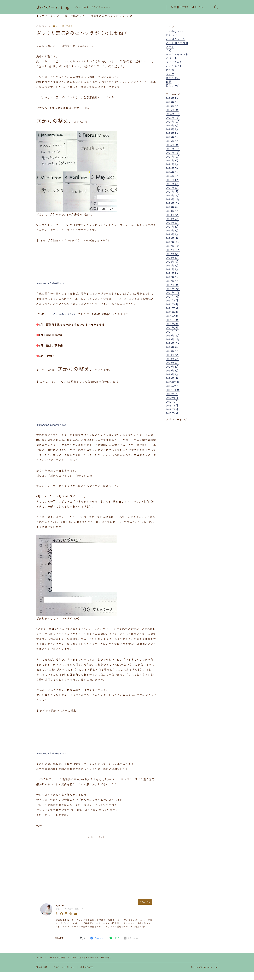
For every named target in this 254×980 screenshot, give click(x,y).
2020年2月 (172, 374)
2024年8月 (172, 164)
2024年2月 (172, 188)
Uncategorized (175, 31)
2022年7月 (172, 261)
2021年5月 (172, 316)
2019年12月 (173, 382)
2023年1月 (172, 238)
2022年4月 (172, 273)
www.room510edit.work (51, 283)
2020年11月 (173, 339)
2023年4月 (172, 226)
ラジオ (170, 74)
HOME (40, 957)
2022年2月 (172, 281)
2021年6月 (172, 312)
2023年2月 (172, 234)
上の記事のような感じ (64, 314)
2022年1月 (172, 285)
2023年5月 (172, 223)
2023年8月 (172, 211)
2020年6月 (172, 359)
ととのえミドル (176, 39)
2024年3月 (172, 184)
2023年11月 (173, 199)
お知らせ (171, 35)
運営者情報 (42, 967)
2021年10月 (173, 296)
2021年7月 (172, 308)
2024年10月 (173, 156)
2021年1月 (172, 331)
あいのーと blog (53, 7)
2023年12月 (173, 195)
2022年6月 (172, 265)
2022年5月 (172, 269)
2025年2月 (172, 141)
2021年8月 (172, 304)
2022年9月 (172, 254)
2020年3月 (172, 370)
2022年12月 (173, 242)
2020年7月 (172, 355)
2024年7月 (172, 168)
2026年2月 (172, 106)
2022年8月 (172, 258)
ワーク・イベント (177, 54)
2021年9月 (172, 300)
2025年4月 (172, 133)
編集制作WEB (87, 967)
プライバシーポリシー (64, 967)
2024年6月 (172, 172)
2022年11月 (173, 246)
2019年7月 (172, 401)
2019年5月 (172, 409)
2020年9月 (172, 347)
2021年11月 (173, 293)
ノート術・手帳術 (63, 26)
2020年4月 (172, 366)
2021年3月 (172, 324)
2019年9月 (172, 394)
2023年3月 (172, 230)
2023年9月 (172, 207)
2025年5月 (172, 129)
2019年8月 (172, 398)
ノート (170, 47)
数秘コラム (173, 78)
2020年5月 (172, 363)
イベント (171, 58)
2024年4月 (172, 180)
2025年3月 (172, 137)
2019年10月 (173, 390)
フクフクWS (174, 62)
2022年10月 (173, 250)
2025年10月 (173, 121)
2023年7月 (172, 215)
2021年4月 (172, 320)
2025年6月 (172, 125)
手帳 (169, 50)
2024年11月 (173, 153)
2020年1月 (172, 378)
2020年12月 (173, 335)
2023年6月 (172, 219)
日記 (169, 82)
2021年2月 (172, 328)
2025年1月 (172, 145)
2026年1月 (172, 110)
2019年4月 (172, 413)
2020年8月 (172, 351)
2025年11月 (173, 117)
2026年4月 (172, 98)
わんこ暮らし (174, 66)
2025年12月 (173, 114)
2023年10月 (173, 203)
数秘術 (170, 70)
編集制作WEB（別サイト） (189, 7)
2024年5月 (172, 176)
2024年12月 (173, 149)
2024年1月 (172, 191)
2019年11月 (173, 386)
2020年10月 (173, 343)
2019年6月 (172, 405)
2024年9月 (172, 160)
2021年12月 (173, 289)
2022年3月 (172, 277)
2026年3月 (172, 102)
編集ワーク (173, 85)
